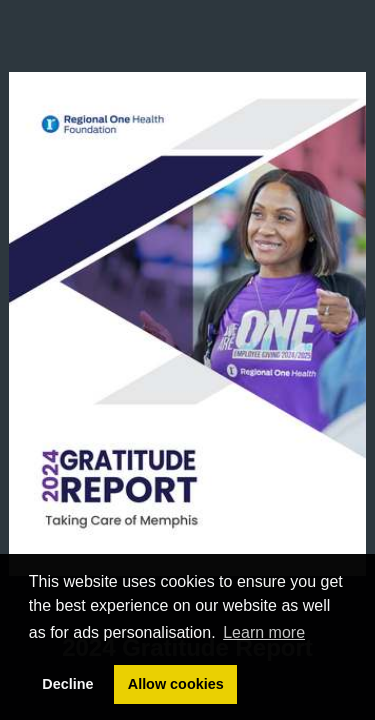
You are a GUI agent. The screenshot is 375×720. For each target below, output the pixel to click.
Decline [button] (67, 684)
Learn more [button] (264, 632)
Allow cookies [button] (176, 684)
